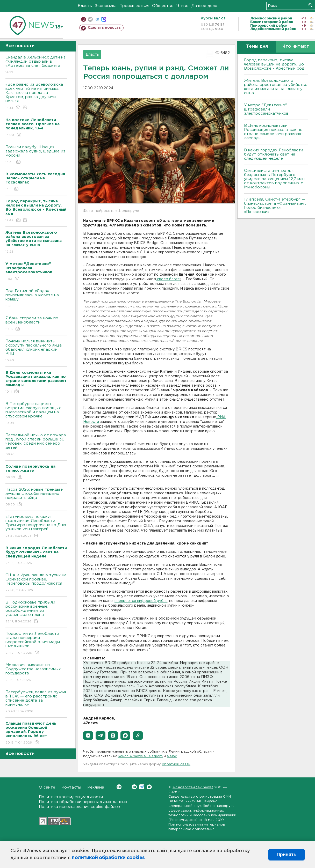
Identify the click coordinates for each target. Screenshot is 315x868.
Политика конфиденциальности (71, 797)
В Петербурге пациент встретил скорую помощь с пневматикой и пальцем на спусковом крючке (36, 414)
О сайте (47, 787)
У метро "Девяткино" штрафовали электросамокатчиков (266, 109)
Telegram (142, 787)
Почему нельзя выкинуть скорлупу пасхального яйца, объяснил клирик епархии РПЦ (36, 351)
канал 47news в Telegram (141, 756)
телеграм (97, 19)
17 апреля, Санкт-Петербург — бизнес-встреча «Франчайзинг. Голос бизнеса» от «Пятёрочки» (275, 206)
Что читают (296, 46)
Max (149, 787)
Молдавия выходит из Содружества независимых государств (36, 673)
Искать (310, 5)
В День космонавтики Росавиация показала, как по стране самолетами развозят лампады (274, 132)
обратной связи (176, 764)
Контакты (71, 787)
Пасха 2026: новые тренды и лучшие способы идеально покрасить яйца (36, 497)
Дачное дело (204, 6)
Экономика (106, 6)
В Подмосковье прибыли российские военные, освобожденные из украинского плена (36, 612)
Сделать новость (104, 28)
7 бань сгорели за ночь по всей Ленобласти (36, 324)
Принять (287, 855)
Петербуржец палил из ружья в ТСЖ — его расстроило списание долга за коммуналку (36, 702)
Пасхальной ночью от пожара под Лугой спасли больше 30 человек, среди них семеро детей (36, 445)
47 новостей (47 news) (193, 787)
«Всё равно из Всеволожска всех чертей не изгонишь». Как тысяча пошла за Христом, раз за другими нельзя (36, 96)
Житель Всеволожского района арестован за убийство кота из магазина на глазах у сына (276, 87)
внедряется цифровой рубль (141, 601)
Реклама (96, 787)
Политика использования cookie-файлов (80, 807)
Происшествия (134, 6)
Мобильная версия (84, 19)
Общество (163, 6)
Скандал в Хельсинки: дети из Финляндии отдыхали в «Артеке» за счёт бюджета (36, 65)
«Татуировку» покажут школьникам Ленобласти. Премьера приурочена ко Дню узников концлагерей (36, 527)
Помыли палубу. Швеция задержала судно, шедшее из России (36, 155)
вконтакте (90, 19)
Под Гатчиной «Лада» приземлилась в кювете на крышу (36, 299)
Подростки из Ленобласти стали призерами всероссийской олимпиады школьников (36, 643)
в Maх (172, 756)
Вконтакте (119, 787)
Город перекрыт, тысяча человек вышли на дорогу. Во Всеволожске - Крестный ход (274, 64)
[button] (88, 735)
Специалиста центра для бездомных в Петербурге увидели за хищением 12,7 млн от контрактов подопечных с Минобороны (274, 179)
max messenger (104, 19)
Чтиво (182, 6)
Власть (85, 6)
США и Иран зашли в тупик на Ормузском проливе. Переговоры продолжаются (36, 583)
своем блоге (168, 279)
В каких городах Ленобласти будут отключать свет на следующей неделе (274, 154)
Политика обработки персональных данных (83, 802)
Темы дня (257, 46)
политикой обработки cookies (108, 858)
